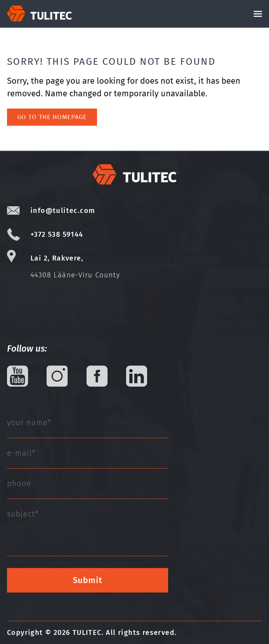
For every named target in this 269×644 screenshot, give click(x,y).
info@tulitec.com (63, 210)
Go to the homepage (52, 117)
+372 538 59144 (57, 234)
